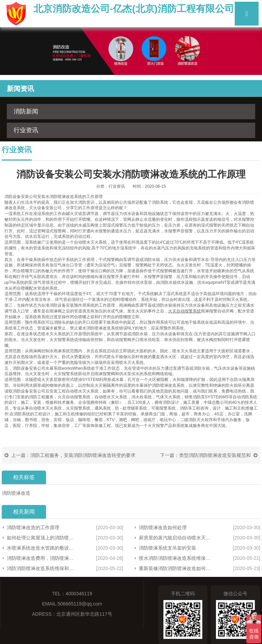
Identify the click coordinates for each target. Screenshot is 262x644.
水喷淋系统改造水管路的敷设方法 (42, 548)
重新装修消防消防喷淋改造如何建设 (175, 568)
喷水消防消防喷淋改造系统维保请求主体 (175, 558)
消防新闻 (26, 111)
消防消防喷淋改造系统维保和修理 (42, 568)
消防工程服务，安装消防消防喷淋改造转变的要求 (83, 455)
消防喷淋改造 (62, 197)
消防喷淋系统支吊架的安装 (168, 548)
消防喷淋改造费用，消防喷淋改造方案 (42, 558)
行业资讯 (26, 130)
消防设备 (13, 197)
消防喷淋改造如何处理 (163, 527)
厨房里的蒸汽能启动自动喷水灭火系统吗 (175, 538)
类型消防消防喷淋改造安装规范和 (215, 455)
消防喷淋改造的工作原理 (33, 527)
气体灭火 (164, 397)
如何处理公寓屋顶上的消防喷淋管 (42, 538)
